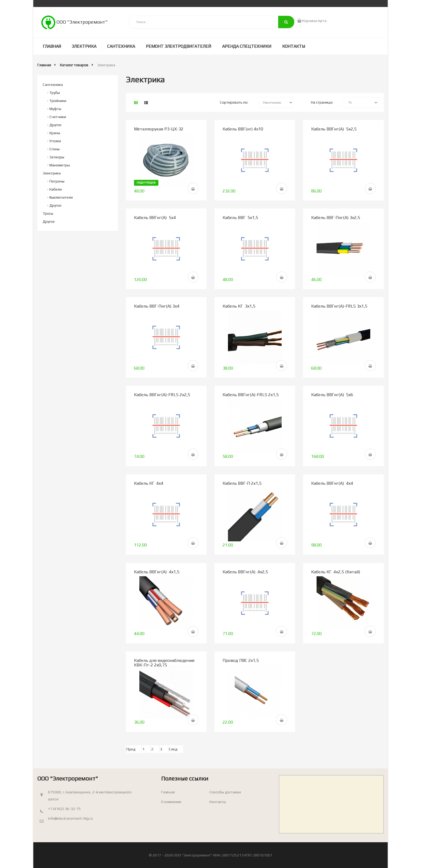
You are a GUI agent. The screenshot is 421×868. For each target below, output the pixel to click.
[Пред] (134, 749)
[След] (176, 749)
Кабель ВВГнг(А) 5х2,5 (334, 129)
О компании (171, 802)
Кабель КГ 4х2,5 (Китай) (336, 572)
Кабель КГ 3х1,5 (239, 306)
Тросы (48, 213)
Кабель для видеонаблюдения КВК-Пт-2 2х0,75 (164, 663)
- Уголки (54, 141)
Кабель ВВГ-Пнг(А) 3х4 (157, 306)
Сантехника (121, 46)
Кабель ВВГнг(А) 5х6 (332, 395)
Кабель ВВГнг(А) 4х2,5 (245, 572)
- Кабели (54, 189)
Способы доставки (225, 792)
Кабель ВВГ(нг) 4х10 (243, 129)
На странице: (322, 102)
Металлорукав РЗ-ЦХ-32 (159, 129)
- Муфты (54, 109)
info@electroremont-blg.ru (70, 818)
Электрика (84, 46)
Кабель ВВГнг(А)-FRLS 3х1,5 (339, 306)
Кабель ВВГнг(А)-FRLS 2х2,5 (162, 395)
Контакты (294, 46)
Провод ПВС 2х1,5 (241, 660)
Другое (49, 221)
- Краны (54, 133)
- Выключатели (60, 197)
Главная (52, 46)
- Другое (54, 125)
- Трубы (53, 93)
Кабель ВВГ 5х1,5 (240, 218)
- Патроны (56, 181)
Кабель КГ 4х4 (149, 483)
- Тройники (57, 101)
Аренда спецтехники (247, 46)
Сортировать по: (234, 102)
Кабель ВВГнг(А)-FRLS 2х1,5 (251, 395)
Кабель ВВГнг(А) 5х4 (155, 218)
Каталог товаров (74, 65)
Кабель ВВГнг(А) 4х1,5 (157, 572)
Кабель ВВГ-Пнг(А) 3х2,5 (336, 218)
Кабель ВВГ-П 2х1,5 (242, 483)
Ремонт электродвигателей (179, 46)
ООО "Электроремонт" (75, 22)
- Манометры (58, 165)
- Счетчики (57, 117)
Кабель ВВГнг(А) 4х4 (332, 483)
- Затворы (56, 157)
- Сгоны (53, 149)
